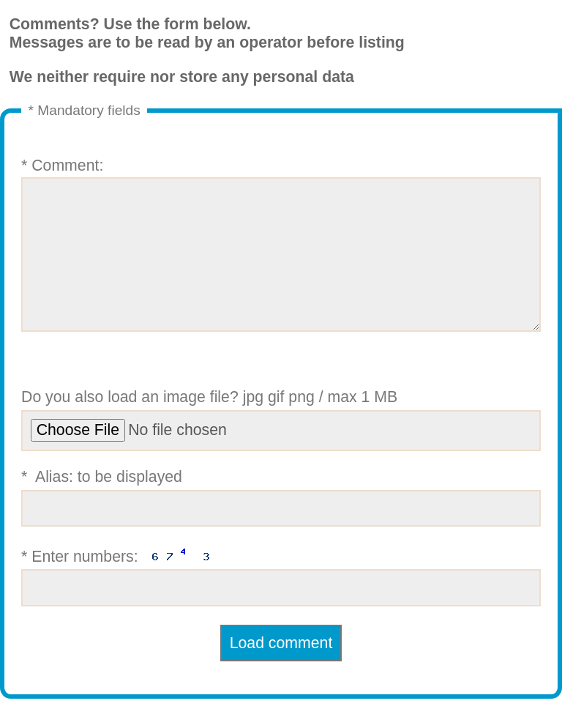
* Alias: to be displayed (281, 527)
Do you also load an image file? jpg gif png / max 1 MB (281, 449)
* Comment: (281, 259)
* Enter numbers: (281, 604)
